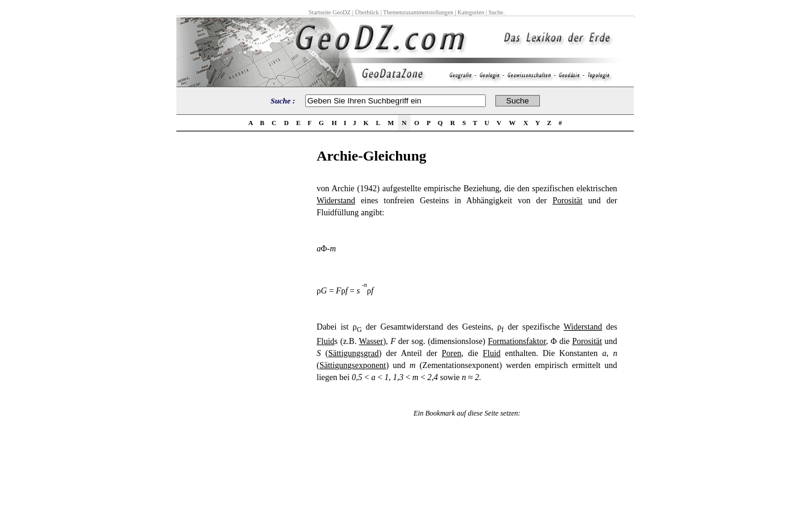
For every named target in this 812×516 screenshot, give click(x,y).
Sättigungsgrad (353, 353)
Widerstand (336, 201)
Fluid (326, 341)
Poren (452, 353)
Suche (495, 12)
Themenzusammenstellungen (418, 12)
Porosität (568, 201)
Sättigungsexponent (353, 365)
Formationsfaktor (517, 341)
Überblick (367, 12)
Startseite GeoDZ (330, 12)
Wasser (371, 341)
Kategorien (471, 12)
